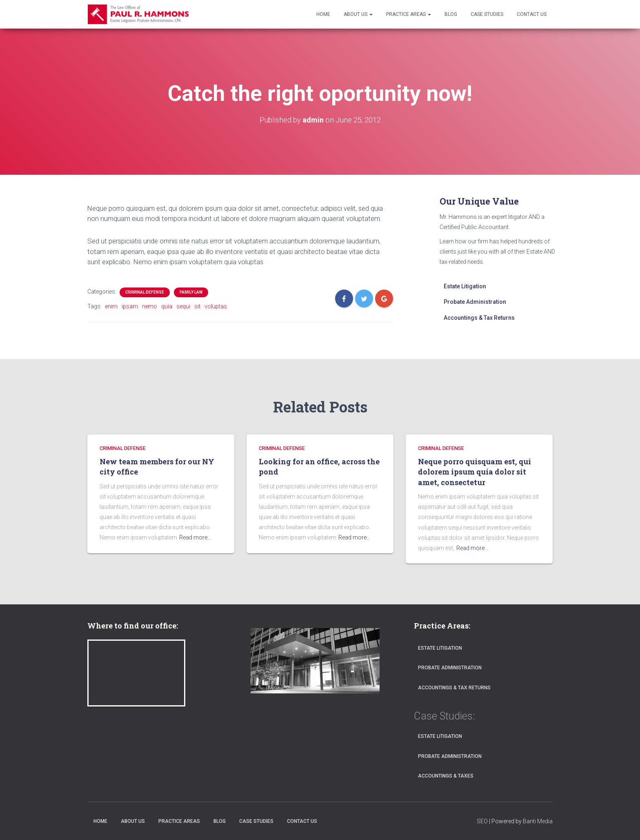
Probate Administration (475, 302)
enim (111, 306)
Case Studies (487, 14)
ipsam (130, 306)
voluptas (216, 306)
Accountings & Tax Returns (479, 318)
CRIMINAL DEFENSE (145, 292)
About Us (358, 14)
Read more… (195, 537)
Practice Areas (409, 14)
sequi (183, 306)
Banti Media (538, 821)
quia (167, 306)
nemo (150, 306)
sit (197, 306)
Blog (451, 14)
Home (323, 14)
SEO (482, 821)
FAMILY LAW (191, 292)
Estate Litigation (465, 286)
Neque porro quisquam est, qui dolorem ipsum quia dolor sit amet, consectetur (474, 472)
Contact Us (532, 14)
